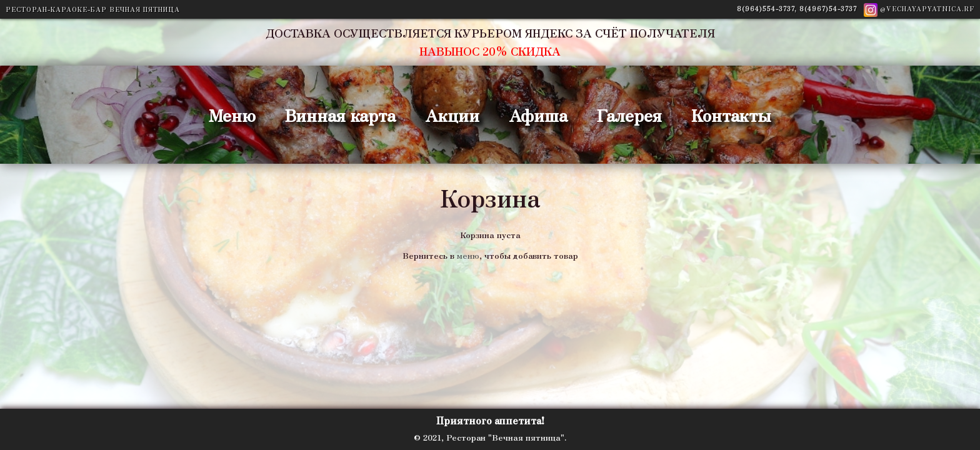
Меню (232, 115)
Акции (452, 115)
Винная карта (340, 115)
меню (468, 255)
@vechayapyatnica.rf (919, 8)
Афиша (538, 115)
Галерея (629, 115)
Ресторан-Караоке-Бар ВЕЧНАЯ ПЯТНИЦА (93, 9)
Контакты (731, 115)
